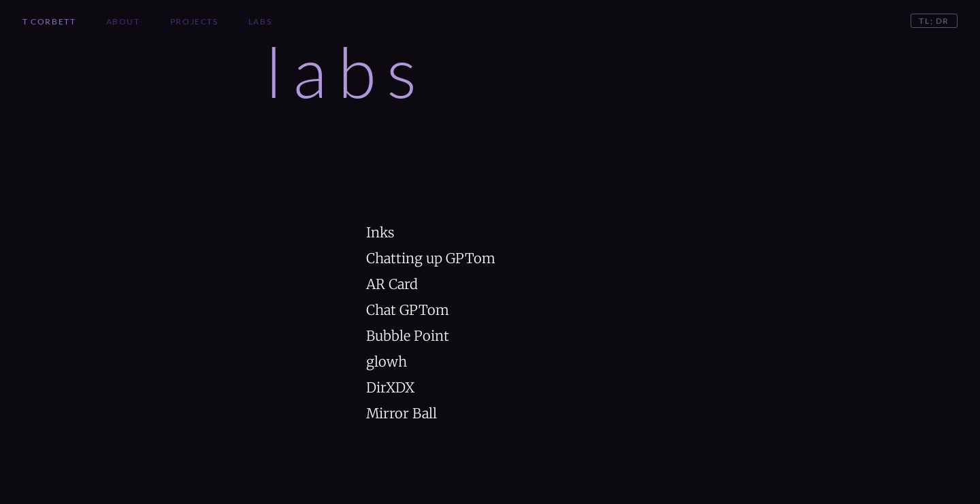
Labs (260, 21)
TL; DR (934, 21)
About (123, 21)
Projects (194, 21)
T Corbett (49, 21)
